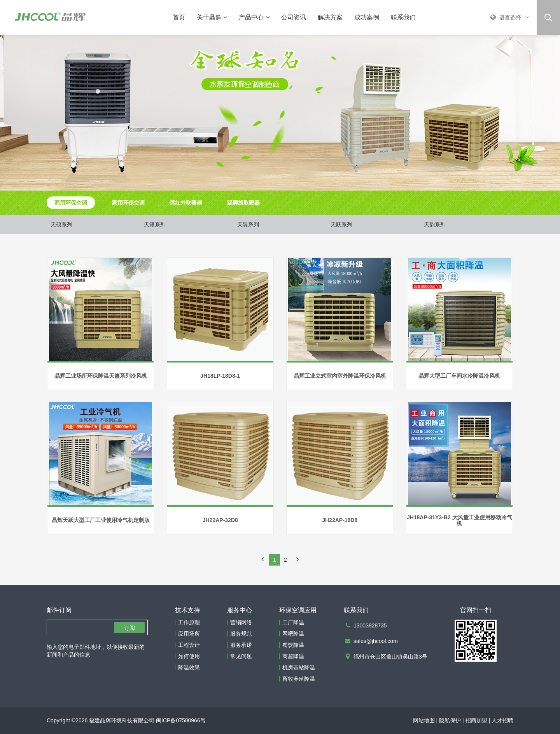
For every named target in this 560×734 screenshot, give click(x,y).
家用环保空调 (128, 203)
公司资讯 (294, 17)
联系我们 (403, 17)
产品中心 (254, 17)
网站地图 (424, 720)
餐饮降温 (293, 645)
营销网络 (241, 622)
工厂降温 (293, 622)
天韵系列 (435, 224)
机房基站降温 (299, 667)
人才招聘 (502, 720)
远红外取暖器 (186, 203)
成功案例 (367, 17)
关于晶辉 (212, 17)
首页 (179, 17)
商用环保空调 (71, 203)
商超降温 (293, 656)
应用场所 (189, 634)
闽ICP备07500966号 (181, 720)
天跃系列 (341, 224)
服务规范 (241, 634)
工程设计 (189, 645)
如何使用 (189, 656)
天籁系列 (155, 224)
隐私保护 (450, 720)
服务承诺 (241, 645)
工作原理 (189, 622)
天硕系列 (61, 224)
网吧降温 (293, 634)
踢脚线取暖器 (243, 203)
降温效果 (189, 667)
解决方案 (330, 17)
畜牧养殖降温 (299, 679)
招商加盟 (476, 720)
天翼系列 (248, 224)
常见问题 (241, 656)
